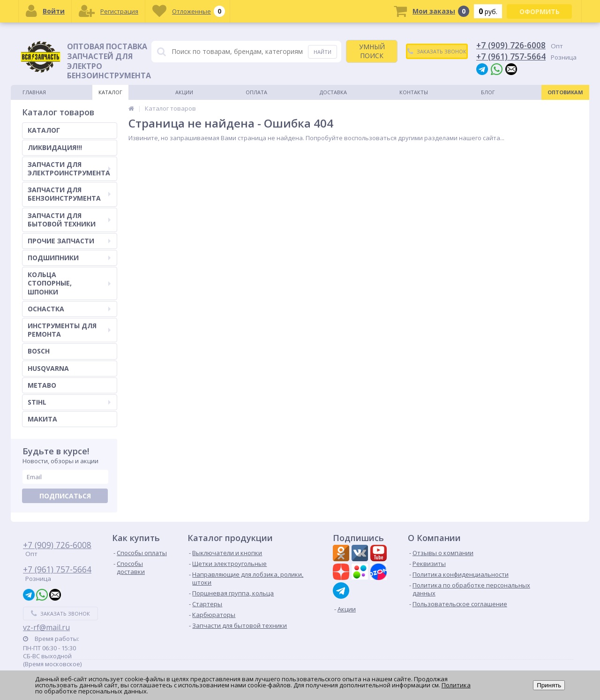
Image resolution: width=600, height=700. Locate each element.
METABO (42, 385)
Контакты (414, 92)
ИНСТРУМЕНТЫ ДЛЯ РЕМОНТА (69, 330)
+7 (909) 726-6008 (511, 45)
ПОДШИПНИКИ (69, 258)
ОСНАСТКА (69, 309)
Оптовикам (565, 92)
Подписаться (65, 496)
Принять (549, 685)
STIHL (69, 402)
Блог (488, 92)
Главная (34, 92)
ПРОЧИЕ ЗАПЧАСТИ (69, 241)
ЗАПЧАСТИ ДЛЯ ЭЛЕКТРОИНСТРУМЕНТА (69, 169)
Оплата (256, 92)
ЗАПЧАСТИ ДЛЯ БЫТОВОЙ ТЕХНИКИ (69, 220)
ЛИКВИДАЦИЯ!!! (55, 147)
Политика (456, 685)
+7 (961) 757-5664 (511, 56)
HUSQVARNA (48, 368)
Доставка (333, 92)
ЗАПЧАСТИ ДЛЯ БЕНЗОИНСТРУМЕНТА (69, 194)
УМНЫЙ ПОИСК (372, 51)
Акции (184, 92)
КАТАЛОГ (44, 130)
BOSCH (39, 351)
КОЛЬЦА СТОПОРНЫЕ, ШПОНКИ (69, 283)
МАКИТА (42, 419)
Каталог (110, 92)
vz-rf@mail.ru (46, 627)
